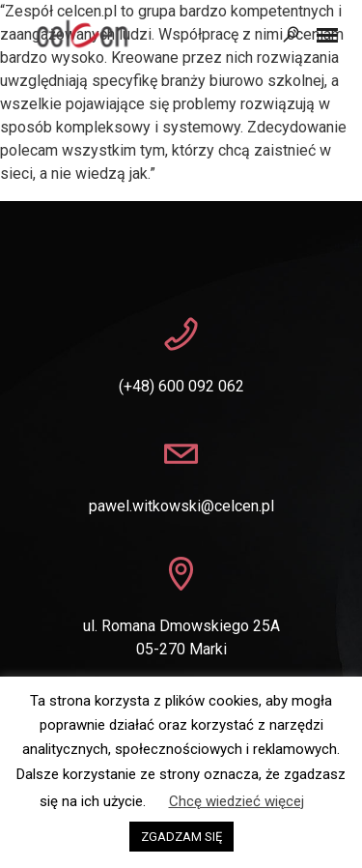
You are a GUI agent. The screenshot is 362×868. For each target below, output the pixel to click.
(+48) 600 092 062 (181, 386)
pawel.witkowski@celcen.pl (181, 506)
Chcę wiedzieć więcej (237, 801)
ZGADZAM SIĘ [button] (181, 837)
